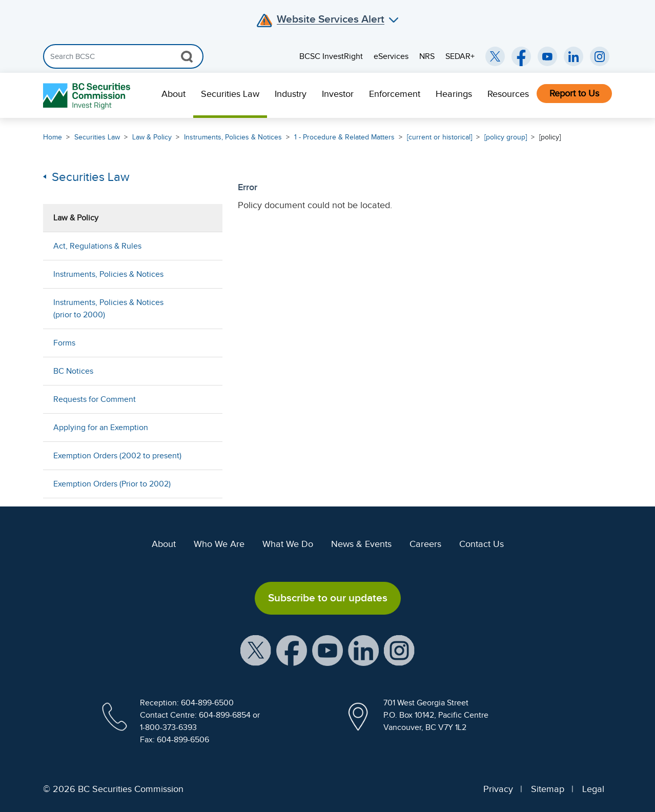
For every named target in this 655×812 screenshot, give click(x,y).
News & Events (361, 544)
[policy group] (506, 137)
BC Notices (73, 371)
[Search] (123, 56)
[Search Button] (187, 56)
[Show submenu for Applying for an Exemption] (204, 427)
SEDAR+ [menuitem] (460, 56)
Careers (425, 544)
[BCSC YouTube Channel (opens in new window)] (547, 56)
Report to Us (574, 93)
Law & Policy (152, 137)
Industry (291, 94)
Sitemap (548, 789)
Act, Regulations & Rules (97, 246)
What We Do (288, 544)
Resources (508, 94)
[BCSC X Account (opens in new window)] (256, 649)
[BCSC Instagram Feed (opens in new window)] (600, 56)
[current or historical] (439, 137)
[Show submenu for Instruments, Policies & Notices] (204, 274)
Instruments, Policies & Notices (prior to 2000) (108, 309)
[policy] (550, 137)
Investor (338, 94)
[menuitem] (173, 95)
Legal (593, 789)
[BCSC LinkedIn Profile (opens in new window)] (363, 649)
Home (53, 137)
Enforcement (395, 94)
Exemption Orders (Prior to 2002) (112, 484)
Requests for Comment (95, 399)
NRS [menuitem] (427, 56)
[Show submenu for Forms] (204, 343)
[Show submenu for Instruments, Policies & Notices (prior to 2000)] (204, 308)
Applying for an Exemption (101, 428)
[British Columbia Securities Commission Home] (88, 96)
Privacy (498, 789)
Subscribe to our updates (328, 598)
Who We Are (219, 544)
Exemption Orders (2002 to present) (117, 456)
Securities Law (230, 94)
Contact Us (482, 544)
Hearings (454, 94)
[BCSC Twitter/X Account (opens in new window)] (495, 56)
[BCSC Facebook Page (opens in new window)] (521, 56)
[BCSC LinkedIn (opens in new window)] (574, 56)
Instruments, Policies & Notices (233, 137)
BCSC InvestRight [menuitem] (331, 56)
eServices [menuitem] (391, 56)
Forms (64, 343)
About (173, 94)
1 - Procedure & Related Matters (344, 137)
